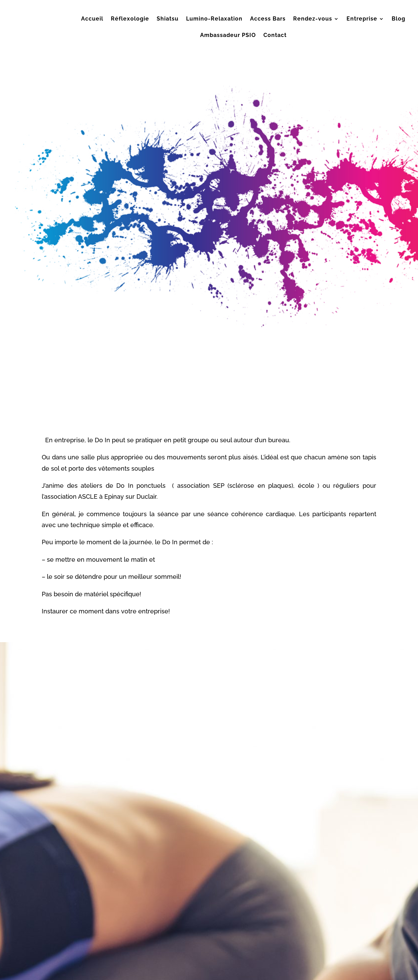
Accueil (92, 19)
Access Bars (268, 19)
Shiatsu (168, 19)
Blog (399, 19)
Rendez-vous (313, 19)
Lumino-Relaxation (214, 19)
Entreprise (362, 19)
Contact (275, 36)
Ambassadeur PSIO (228, 36)
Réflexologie (130, 19)
